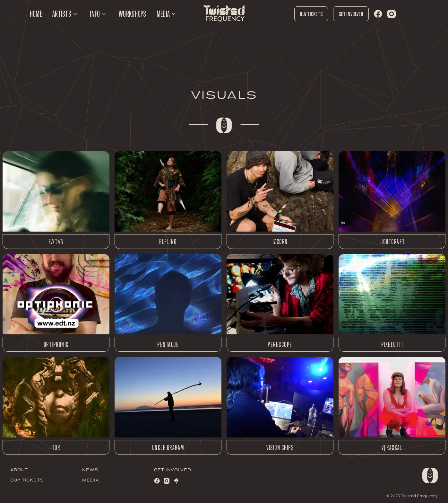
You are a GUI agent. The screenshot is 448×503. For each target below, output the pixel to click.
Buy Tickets (311, 14)
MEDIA (91, 480)
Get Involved (351, 14)
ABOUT (19, 470)
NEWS (90, 470)
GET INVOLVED (173, 470)
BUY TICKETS (27, 480)
